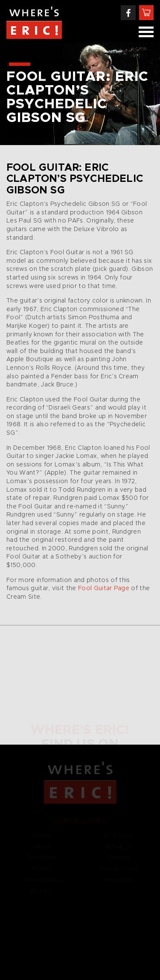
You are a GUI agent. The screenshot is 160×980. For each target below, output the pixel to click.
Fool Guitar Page (105, 588)
